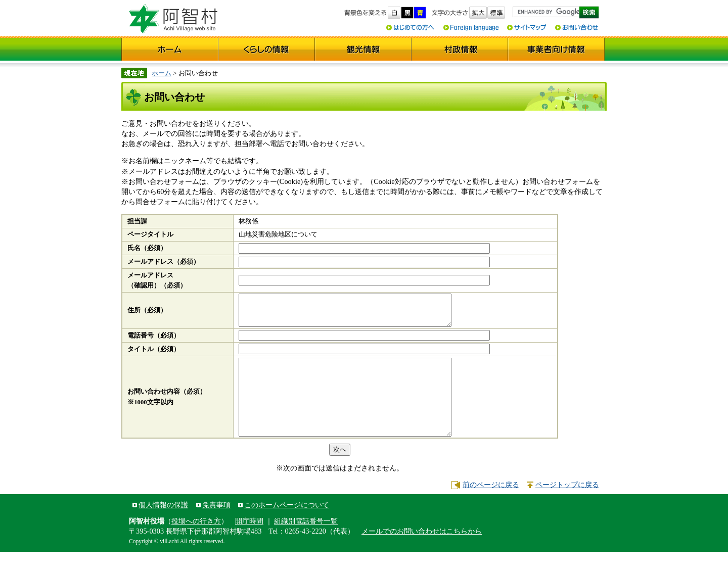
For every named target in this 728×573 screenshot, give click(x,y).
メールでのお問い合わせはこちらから (422, 552)
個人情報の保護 (163, 526)
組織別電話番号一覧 (306, 542)
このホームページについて (287, 526)
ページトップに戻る (567, 506)
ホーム (162, 73)
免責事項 (216, 526)
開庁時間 (249, 542)
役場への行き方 (196, 542)
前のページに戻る (491, 506)
